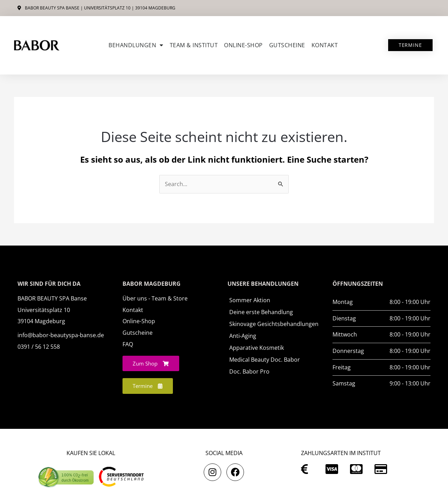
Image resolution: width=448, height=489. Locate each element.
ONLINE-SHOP (243, 45)
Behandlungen (136, 45)
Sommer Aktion (250, 300)
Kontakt (325, 45)
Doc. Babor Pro (249, 371)
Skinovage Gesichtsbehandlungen (274, 324)
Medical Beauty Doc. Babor (265, 360)
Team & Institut (194, 45)
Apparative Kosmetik (257, 348)
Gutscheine (287, 45)
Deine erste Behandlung (261, 312)
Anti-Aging (243, 336)
